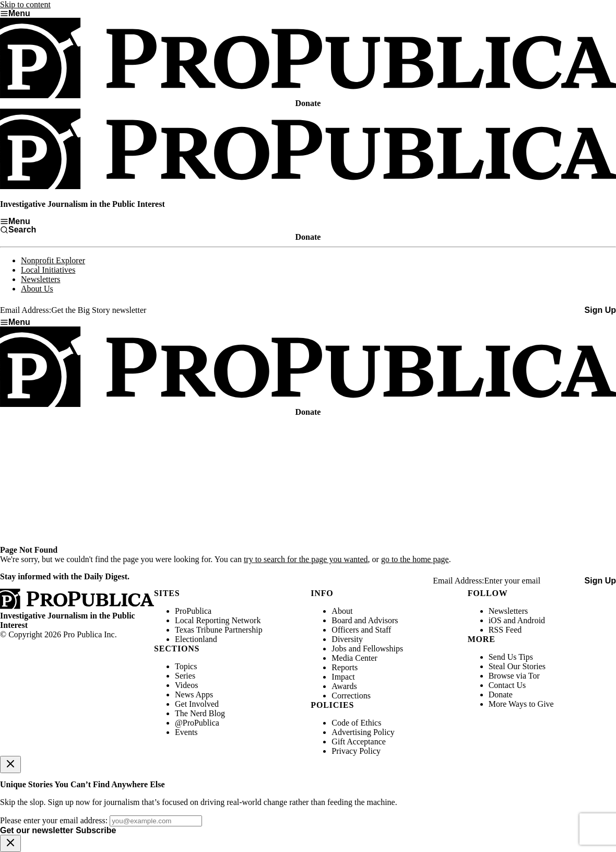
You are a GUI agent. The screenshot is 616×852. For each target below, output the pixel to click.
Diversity (347, 639)
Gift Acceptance (359, 742)
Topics (186, 666)
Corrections (351, 696)
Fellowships (383, 649)
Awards (344, 686)
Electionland (196, 639)
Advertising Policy (363, 732)
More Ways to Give (521, 704)
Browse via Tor (514, 676)
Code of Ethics (356, 723)
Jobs (339, 649)
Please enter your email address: (54, 820)
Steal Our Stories (517, 666)
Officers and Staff (361, 630)
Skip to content (25, 4)
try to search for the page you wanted (306, 559)
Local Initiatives (48, 270)
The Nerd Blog (200, 713)
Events (186, 732)
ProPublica (193, 611)
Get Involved (197, 704)
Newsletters (41, 279)
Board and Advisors (365, 620)
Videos (186, 685)
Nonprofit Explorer (53, 260)
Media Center (354, 658)
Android (531, 620)
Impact (343, 677)
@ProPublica (197, 723)
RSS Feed (505, 630)
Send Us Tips (511, 657)
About (342, 611)
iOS (495, 620)
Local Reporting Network (218, 620)
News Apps (194, 695)
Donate (501, 695)
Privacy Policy (356, 751)
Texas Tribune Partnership (219, 630)
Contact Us (507, 685)
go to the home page (415, 559)
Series (185, 676)
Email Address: (26, 310)
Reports (345, 667)
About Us (37, 289)
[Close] (10, 765)
